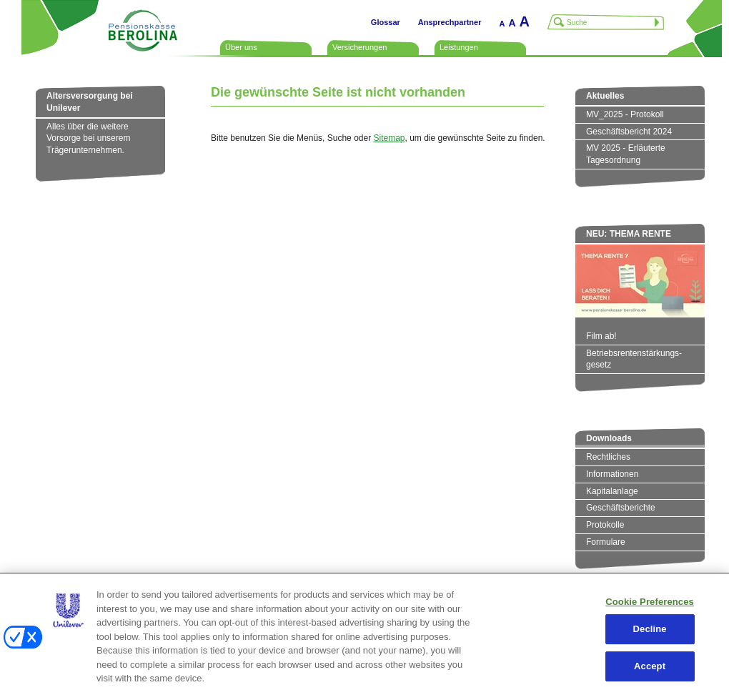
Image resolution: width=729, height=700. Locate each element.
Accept (650, 666)
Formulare (606, 542)
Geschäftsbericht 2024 (629, 132)
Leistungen (459, 47)
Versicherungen (359, 47)
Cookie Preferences (650, 602)
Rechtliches (608, 457)
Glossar (386, 22)
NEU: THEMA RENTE (629, 234)
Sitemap (389, 138)
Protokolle (605, 525)
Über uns (241, 47)
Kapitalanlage (612, 491)
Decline (650, 629)
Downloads (609, 438)
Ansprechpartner (450, 22)
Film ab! (601, 336)
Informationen (612, 474)
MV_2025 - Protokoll (625, 114)
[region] (364, 636)
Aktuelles (605, 96)
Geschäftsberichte (621, 508)
